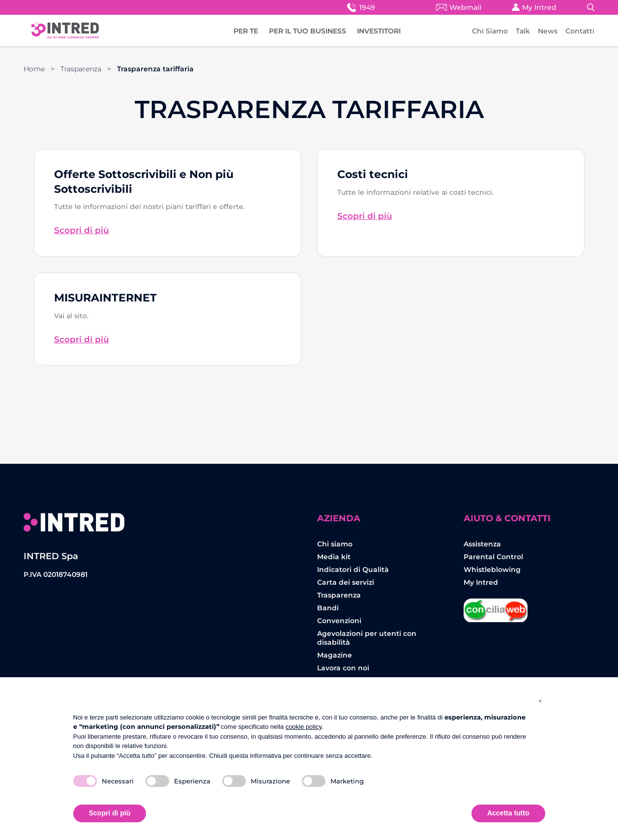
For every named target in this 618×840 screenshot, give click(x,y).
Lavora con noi (343, 668)
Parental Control (493, 557)
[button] (540, 701)
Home (34, 69)
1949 (360, 7)
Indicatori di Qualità (353, 570)
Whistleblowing (492, 570)
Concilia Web (496, 607)
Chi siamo (335, 544)
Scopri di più (82, 230)
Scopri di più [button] (110, 813)
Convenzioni (339, 621)
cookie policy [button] (304, 727)
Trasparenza (81, 69)
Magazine (335, 655)
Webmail (459, 7)
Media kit (334, 557)
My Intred (534, 7)
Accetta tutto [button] (508, 813)
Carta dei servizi (346, 582)
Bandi (328, 608)
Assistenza (482, 544)
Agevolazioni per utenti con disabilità (367, 638)
